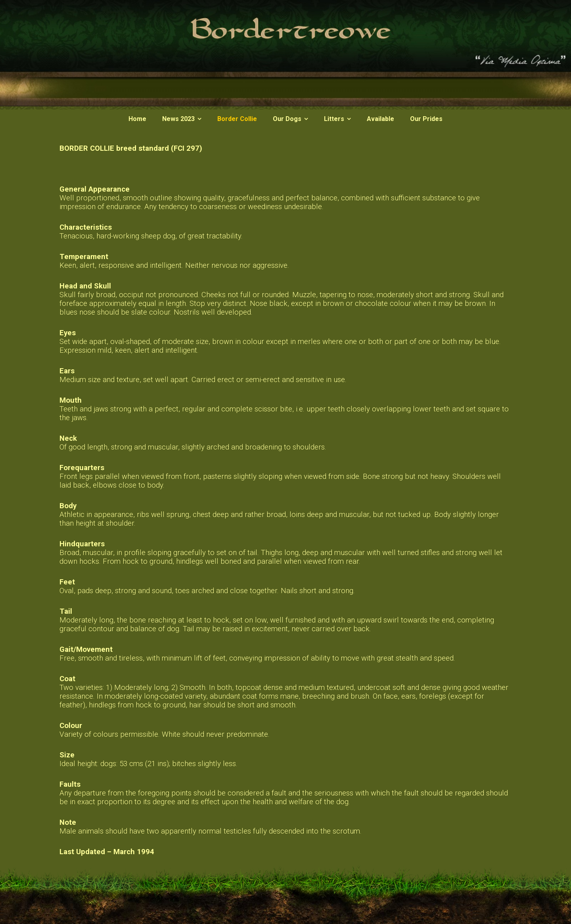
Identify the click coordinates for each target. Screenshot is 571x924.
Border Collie (237, 119)
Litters (334, 119)
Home (137, 119)
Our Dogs (287, 119)
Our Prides (426, 119)
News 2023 (178, 119)
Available (380, 119)
